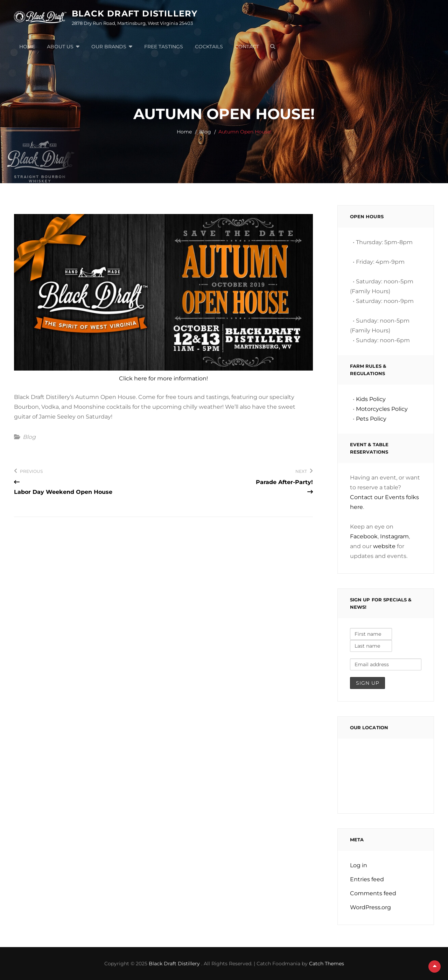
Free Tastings (164, 47)
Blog (205, 132)
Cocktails (209, 47)
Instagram (394, 536)
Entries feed (367, 879)
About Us (60, 47)
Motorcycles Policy (382, 409)
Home (27, 47)
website (384, 546)
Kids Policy (371, 399)
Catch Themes (327, 964)
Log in (359, 865)
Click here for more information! (163, 378)
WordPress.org (370, 907)
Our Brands (109, 47)
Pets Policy (371, 419)
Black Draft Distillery (135, 13)
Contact (247, 47)
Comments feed (373, 893)
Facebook (364, 536)
